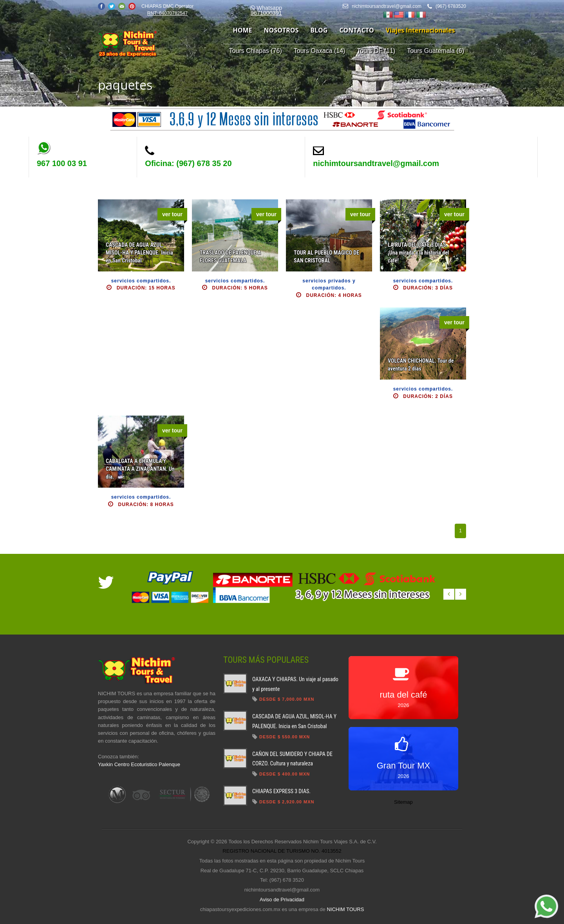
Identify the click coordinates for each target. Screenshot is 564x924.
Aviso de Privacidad (282, 900)
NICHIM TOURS (345, 909)
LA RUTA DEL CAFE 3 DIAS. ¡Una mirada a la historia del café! (418, 253)
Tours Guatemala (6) (436, 51)
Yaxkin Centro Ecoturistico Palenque (139, 764)
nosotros (281, 30)
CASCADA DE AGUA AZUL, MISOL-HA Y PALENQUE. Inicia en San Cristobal (139, 253)
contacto (356, 30)
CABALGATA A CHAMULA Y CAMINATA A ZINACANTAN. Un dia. (140, 469)
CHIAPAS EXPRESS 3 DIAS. (281, 791)
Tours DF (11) (376, 51)
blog (319, 30)
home (243, 30)
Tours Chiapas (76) (256, 51)
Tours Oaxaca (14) (320, 51)
